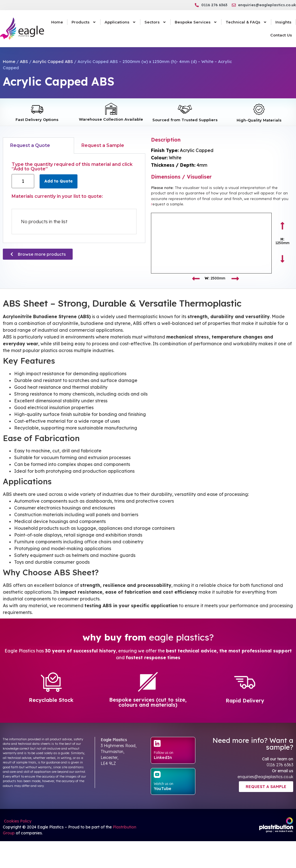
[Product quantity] (23, 181)
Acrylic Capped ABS (53, 61)
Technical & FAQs (246, 22)
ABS (24, 61)
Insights (283, 22)
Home (57, 22)
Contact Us (281, 35)
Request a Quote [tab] (30, 145)
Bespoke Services (196, 22)
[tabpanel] (74, 198)
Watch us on (164, 784)
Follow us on (164, 753)
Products (84, 22)
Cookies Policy (17, 821)
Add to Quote (59, 181)
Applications (120, 22)
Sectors (155, 22)
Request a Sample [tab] (103, 145)
